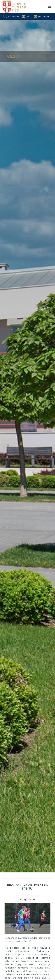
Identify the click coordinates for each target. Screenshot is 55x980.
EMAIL (26, 16)
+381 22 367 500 (42, 16)
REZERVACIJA (11, 16)
